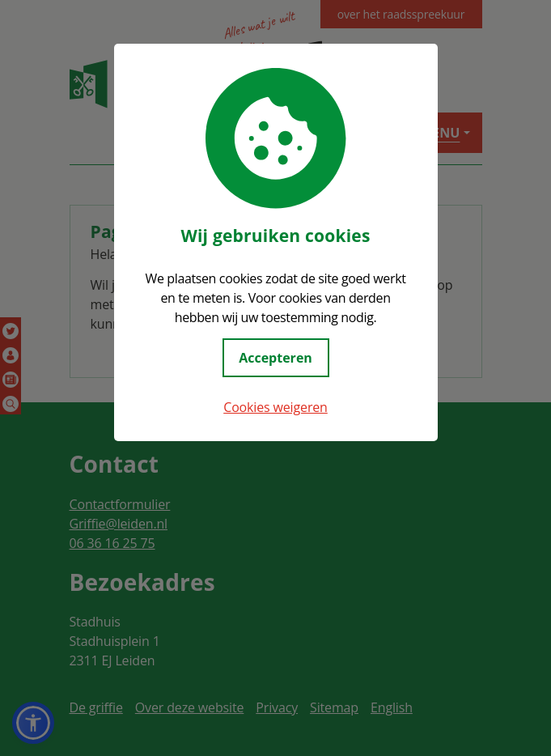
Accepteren (275, 358)
